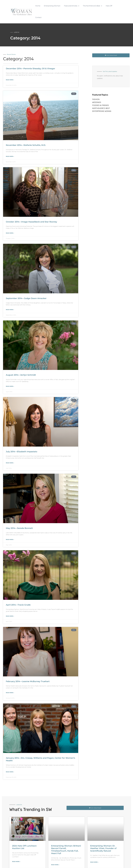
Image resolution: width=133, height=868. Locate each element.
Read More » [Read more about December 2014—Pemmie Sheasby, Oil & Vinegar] (10, 68)
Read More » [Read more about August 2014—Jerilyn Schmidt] (10, 375)
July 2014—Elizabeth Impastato (22, 440)
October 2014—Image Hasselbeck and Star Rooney (31, 210)
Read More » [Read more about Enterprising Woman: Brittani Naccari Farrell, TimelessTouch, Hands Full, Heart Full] (55, 853)
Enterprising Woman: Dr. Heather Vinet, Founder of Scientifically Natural (103, 837)
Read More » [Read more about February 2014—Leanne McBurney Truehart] (10, 681)
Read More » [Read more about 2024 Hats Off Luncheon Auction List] (16, 850)
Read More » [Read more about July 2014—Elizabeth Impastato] (10, 451)
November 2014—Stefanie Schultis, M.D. (26, 133)
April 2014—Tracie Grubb (18, 593)
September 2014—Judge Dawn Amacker (26, 287)
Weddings (97, 92)
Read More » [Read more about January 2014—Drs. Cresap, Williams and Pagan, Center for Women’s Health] (10, 760)
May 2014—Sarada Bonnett (19, 516)
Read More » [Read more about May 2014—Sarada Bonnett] (10, 528)
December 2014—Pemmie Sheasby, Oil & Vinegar (30, 57)
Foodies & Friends (101, 96)
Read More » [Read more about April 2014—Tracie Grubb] (10, 604)
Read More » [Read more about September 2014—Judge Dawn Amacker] (10, 298)
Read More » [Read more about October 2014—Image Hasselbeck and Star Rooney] (10, 221)
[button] (79, 6)
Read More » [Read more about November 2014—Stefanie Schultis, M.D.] (10, 145)
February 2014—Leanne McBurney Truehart (28, 670)
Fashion (96, 88)
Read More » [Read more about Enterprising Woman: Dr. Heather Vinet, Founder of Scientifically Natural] (94, 850)
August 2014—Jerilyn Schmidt (21, 363)
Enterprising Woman (102, 103)
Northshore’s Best (101, 100)
